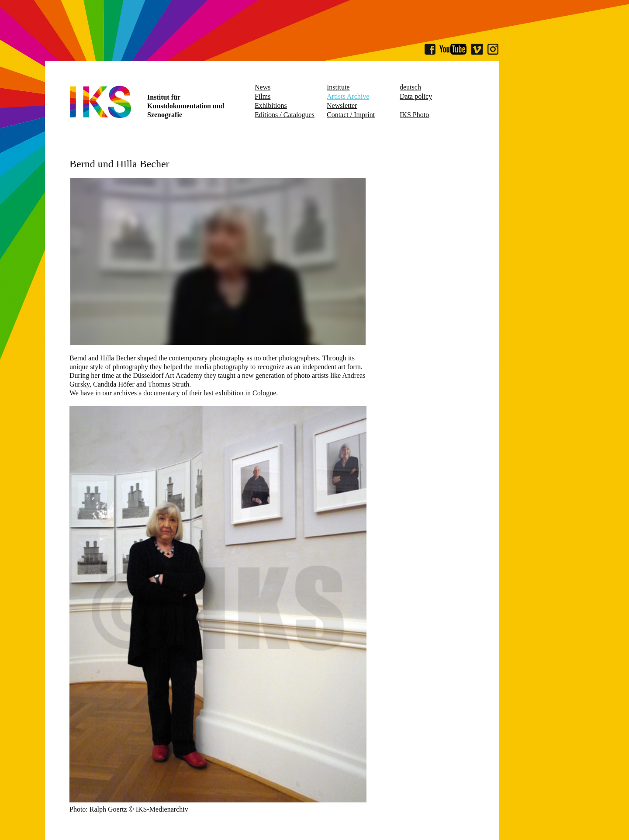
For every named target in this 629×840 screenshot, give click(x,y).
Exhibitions (271, 105)
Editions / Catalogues (285, 115)
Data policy (416, 96)
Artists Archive (348, 96)
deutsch (410, 87)
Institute (338, 87)
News (263, 87)
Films (263, 96)
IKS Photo (414, 115)
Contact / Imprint (351, 115)
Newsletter (342, 105)
